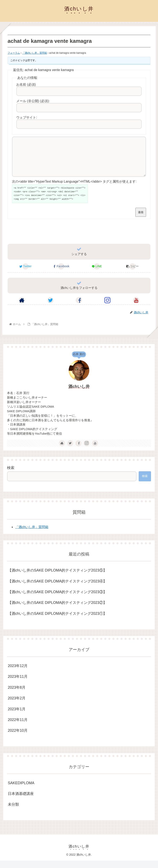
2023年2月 (17, 706)
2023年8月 (17, 695)
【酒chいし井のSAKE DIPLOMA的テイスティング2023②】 (57, 610)
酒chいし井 (79, 394)
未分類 (13, 812)
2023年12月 (18, 673)
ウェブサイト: (27, 117)
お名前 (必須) (26, 85)
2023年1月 (17, 716)
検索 (11, 475)
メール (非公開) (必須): (33, 101)
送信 (141, 220)
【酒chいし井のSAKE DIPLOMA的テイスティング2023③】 (57, 599)
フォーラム (14, 53)
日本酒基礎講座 (21, 801)
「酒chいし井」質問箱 (35, 53)
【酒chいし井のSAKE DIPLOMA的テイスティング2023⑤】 (57, 578)
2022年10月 (18, 738)
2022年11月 (18, 727)
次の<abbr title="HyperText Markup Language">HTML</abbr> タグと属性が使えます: (74, 189)
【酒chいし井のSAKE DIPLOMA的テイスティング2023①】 (57, 621)
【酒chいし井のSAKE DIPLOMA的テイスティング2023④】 (57, 589)
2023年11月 (18, 684)
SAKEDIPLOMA (21, 790)
